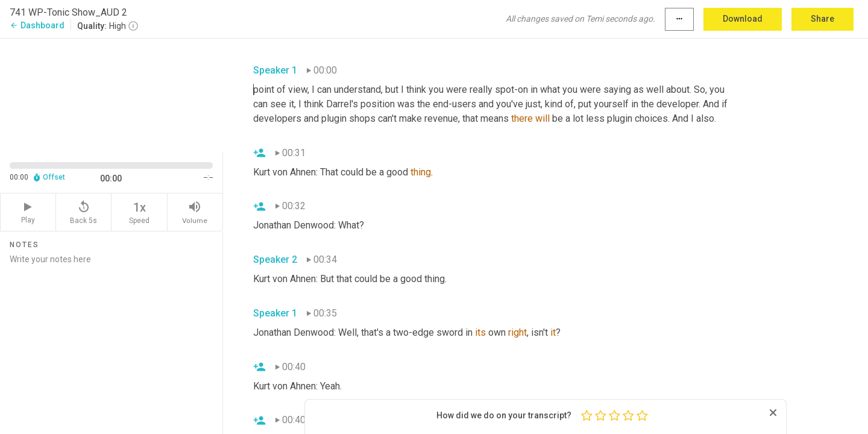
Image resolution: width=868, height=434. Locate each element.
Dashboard (37, 25)
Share (822, 19)
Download (743, 19)
